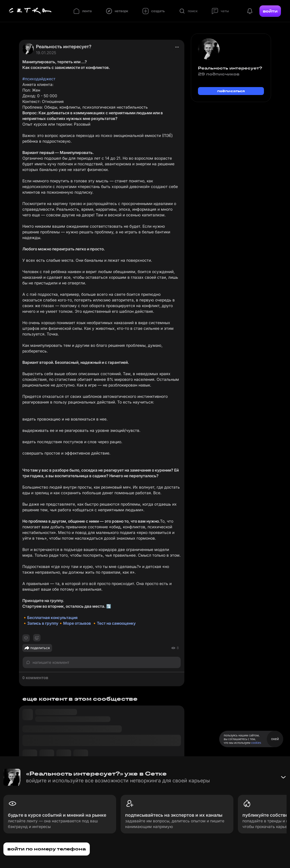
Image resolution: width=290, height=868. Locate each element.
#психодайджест (39, 79)
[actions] (177, 47)
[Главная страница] (30, 11)
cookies (256, 743)
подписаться (231, 91)
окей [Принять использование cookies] (275, 739)
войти (270, 11)
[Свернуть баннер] (283, 777)
